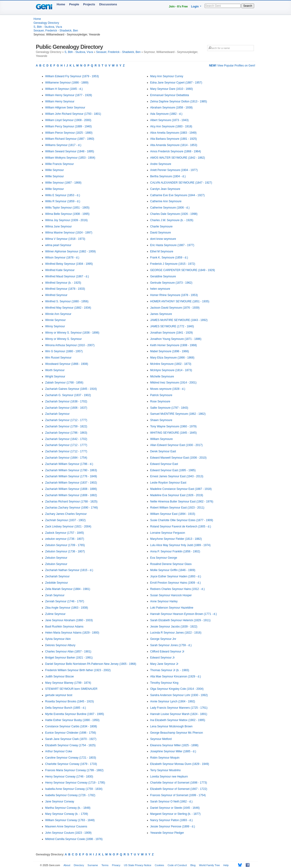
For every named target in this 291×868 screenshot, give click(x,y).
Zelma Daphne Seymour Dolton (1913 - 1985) (179, 101)
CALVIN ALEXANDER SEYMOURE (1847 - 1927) (181, 183)
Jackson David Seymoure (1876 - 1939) (175, 308)
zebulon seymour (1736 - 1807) (65, 539)
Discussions (108, 4)
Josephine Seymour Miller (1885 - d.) (173, 751)
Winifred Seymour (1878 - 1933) (65, 289)
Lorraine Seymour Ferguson (168, 533)
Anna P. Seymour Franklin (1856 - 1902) (175, 551)
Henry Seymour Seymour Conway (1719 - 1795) (75, 783)
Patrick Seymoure (161, 395)
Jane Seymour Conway (60, 802)
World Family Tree (209, 865)
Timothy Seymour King (164, 683)
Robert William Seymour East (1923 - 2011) (177, 508)
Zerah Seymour (55, 595)
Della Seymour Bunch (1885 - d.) (66, 708)
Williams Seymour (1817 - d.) (63, 145)
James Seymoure (161, 314)
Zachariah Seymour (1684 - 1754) (66, 458)
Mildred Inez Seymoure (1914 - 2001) (174, 383)
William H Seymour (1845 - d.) (64, 89)
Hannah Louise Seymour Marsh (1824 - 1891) (179, 714)
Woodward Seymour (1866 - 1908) (67, 364)
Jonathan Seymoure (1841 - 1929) (172, 333)
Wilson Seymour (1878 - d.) (62, 258)
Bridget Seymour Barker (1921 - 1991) (69, 658)
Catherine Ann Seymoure (166, 201)
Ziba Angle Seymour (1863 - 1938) (67, 608)
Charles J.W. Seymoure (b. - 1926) (172, 220)
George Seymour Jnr (163, 639)
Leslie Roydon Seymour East (168, 483)
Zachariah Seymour (58, 414)
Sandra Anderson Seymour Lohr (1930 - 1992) (179, 695)
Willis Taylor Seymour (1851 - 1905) (67, 208)
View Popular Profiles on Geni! (232, 66)
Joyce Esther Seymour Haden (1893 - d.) (176, 576)
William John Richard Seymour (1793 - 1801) (73, 114)
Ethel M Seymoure (162, 251)
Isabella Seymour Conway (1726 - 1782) (70, 795)
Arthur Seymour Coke (59, 751)
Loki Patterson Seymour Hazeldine (172, 608)
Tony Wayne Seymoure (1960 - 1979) (174, 426)
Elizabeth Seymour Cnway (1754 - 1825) (70, 745)
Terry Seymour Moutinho (166, 770)
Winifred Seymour (56, 295)
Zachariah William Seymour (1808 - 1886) (71, 489)
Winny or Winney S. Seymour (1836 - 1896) (72, 333)
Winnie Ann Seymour (58, 314)
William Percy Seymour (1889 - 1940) (68, 126)
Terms (105, 865)
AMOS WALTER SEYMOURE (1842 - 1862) (178, 158)
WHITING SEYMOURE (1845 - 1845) (174, 433)
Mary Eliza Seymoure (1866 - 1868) (172, 358)
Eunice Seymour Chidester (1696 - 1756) (71, 733)
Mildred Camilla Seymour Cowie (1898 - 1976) (74, 839)
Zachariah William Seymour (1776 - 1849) (71, 476)
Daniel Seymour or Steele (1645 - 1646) (175, 808)
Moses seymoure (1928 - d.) (168, 389)
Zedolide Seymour (57, 583)
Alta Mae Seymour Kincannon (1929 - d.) (176, 676)
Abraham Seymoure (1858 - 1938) (172, 108)
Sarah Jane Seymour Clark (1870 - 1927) (71, 739)
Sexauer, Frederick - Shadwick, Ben (56, 31)
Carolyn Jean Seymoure (165, 189)
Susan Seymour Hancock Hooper (171, 595)
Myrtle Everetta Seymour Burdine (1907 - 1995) (75, 714)
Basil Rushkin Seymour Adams (64, 627)
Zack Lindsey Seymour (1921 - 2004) (68, 526)
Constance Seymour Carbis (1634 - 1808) (71, 726)
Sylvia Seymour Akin (58, 639)
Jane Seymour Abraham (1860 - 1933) (69, 620)
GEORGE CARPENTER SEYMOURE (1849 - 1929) (183, 270)
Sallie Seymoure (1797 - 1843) (169, 408)
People (74, 4)
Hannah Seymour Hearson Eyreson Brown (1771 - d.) (184, 614)
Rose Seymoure (160, 401)
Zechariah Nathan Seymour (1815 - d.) (69, 570)
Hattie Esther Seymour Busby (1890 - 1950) (72, 720)
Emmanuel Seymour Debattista (170, 95)
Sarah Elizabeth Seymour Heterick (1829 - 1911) (181, 620)
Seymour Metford (161, 739)
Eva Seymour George (164, 558)
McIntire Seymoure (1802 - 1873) (171, 364)
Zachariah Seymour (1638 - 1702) (66, 401)
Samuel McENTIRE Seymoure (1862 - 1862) (178, 414)
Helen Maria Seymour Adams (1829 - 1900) (72, 633)
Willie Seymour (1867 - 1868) (63, 183)
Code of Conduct (177, 865)
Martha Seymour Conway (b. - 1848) (68, 808)
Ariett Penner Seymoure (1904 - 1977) (174, 170)
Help (226, 865)
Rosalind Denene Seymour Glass (171, 564)
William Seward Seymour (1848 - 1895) (70, 151)
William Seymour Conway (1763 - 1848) (70, 820)
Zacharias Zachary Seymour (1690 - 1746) (72, 508)
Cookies (159, 865)
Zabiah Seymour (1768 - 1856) (64, 383)
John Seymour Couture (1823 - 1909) (68, 833)
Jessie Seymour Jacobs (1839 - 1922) (174, 627)
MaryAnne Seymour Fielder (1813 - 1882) (176, 539)
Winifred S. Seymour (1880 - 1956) (67, 301)
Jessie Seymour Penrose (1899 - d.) (173, 826)
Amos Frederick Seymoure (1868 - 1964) (176, 151)
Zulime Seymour (55, 614)
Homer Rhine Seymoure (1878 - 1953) (174, 295)
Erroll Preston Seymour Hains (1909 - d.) (176, 583)
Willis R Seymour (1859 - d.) (63, 201)
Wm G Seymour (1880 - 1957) (64, 351)
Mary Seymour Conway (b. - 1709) (67, 814)
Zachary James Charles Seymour (66, 514)
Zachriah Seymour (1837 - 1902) (65, 520)
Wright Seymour (55, 376)
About (67, 865)
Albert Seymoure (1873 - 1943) (170, 120)
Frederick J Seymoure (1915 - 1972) (173, 264)
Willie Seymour (55, 170)
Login (195, 7)
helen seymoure (160, 289)
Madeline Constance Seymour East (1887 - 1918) (181, 489)
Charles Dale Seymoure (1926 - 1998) (174, 214)
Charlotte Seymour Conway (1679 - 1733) (71, 764)
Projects (89, 4)
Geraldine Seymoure (163, 276)
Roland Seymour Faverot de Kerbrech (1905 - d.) (181, 526)
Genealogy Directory (46, 23)
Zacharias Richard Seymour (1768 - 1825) (71, 502)
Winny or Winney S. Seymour (64, 339)
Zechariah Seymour (58, 576)
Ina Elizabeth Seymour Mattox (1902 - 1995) (178, 720)
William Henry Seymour (60, 101)
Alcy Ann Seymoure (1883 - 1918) (171, 126)
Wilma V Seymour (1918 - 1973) (65, 239)
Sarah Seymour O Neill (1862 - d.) (171, 802)
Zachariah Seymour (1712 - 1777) (66, 420)
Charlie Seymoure (161, 227)
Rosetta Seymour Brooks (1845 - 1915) (70, 701)
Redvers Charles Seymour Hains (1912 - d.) (177, 589)
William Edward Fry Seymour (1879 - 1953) (72, 76)
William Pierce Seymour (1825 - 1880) (69, 133)
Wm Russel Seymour (58, 358)
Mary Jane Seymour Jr (164, 664)
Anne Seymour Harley (164, 601)
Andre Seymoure (161, 164)
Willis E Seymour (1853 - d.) (63, 195)
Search (248, 6)
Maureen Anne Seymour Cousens (66, 826)
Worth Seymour (55, 370)
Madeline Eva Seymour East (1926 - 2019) (177, 495)
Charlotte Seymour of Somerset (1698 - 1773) (179, 783)
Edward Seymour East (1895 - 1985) (173, 470)
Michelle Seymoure (162, 376)
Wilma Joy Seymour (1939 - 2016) (67, 220)
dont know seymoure (163, 239)
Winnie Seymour (56, 320)
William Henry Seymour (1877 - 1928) (69, 95)
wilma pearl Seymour (58, 245)
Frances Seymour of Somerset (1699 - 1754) (178, 795)
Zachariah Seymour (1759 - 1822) (66, 426)
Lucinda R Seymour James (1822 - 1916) (176, 633)
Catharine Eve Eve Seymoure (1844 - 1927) (177, 195)
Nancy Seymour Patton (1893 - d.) (172, 820)
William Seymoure (162, 439)
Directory (79, 865)
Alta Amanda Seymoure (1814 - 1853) (174, 145)
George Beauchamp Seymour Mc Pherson (177, 733)
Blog (193, 865)
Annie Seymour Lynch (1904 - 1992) (173, 701)
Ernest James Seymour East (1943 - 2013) (177, 476)
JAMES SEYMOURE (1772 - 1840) (172, 326)
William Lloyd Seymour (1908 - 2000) (68, 120)
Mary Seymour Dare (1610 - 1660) (172, 89)
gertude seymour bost (59, 695)
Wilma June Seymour (59, 227)
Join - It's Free (178, 7)
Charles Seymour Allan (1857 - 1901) (68, 652)
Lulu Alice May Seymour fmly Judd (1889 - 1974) (181, 545)
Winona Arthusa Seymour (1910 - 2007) (70, 345)
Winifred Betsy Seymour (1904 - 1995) (69, 264)
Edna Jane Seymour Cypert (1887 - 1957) (176, 83)
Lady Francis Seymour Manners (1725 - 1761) (179, 708)
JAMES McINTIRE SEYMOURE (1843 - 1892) (179, 320)
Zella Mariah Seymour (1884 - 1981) (68, 589)
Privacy (116, 865)
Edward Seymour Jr (163, 658)
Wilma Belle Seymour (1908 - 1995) (67, 214)
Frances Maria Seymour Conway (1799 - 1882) (74, 770)
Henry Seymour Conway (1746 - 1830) (69, 777)
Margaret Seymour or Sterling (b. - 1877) (175, 814)
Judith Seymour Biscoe (60, 676)
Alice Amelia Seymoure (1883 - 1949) (174, 133)
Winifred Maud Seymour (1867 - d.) (67, 276)
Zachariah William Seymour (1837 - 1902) (71, 483)
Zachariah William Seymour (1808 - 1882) (71, 495)
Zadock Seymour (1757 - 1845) (65, 533)
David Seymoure (161, 233)
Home (61, 4)
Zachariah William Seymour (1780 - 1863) (71, 470)
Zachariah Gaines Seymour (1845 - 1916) (71, 389)
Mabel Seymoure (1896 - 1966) (170, 351)
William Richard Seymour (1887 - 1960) (70, 139)
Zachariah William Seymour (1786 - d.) (69, 464)
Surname (93, 865)
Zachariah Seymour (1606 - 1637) (66, 408)
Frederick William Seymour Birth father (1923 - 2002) (78, 670)
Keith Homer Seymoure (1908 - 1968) (174, 345)
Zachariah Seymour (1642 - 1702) (66, 439)
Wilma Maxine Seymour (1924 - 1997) (69, 233)
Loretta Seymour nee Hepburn (169, 777)
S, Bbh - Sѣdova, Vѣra (48, 27)
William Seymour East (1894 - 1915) (173, 514)
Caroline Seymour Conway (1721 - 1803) (71, 758)
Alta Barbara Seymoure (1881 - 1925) (174, 139)
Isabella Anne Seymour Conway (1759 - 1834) (74, 789)
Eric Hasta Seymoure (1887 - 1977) (172, 245)
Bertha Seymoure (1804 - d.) (168, 176)
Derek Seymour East (163, 451)
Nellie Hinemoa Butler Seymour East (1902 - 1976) (182, 502)
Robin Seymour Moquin (165, 758)
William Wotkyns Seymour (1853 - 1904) (70, 158)
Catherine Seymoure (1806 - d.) (170, 208)
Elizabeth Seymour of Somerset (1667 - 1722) (179, 789)
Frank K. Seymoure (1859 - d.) (169, 258)
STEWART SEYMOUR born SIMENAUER (71, 689)
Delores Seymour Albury (60, 645)
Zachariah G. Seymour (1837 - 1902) (68, 395)
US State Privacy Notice (138, 865)
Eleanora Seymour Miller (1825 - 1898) (174, 745)
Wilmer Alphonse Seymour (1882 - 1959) (71, 251)
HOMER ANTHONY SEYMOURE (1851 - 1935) (180, 301)
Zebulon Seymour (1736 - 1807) (65, 551)
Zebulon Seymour (56, 558)
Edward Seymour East (164, 464)
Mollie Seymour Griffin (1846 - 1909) (173, 570)
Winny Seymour (55, 326)
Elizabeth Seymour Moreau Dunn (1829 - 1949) (180, 764)
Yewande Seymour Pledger (167, 833)
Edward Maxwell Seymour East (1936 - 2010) (178, 458)
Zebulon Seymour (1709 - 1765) (65, 545)
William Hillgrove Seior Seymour (65, 108)
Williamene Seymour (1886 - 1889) (67, 83)
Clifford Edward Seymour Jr (167, 652)
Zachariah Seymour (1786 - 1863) (66, 433)
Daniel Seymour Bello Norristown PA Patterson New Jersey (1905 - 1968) (91, 664)
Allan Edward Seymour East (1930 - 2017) (177, 445)
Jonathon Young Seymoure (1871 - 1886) (176, 339)
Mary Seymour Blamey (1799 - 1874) (68, 683)
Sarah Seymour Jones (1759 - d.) (171, 645)
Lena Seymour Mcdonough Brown (171, 726)
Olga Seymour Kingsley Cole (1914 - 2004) (177, 689)
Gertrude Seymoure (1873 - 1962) (171, 283)
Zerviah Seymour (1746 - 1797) (65, 601)
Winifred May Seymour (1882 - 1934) (68, 308)
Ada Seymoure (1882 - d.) (166, 114)
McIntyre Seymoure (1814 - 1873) (171, 370)
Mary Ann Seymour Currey (167, 76)
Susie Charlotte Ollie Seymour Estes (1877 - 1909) (182, 520)
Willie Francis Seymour (60, 164)
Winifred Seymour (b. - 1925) (63, 283)
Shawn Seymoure (161, 420)
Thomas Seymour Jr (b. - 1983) (170, 670)
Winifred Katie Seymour (60, 270)
